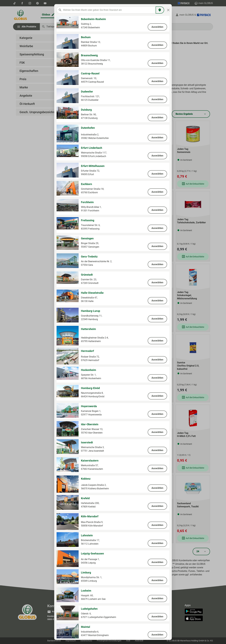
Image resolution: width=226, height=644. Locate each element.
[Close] (168, 10)
